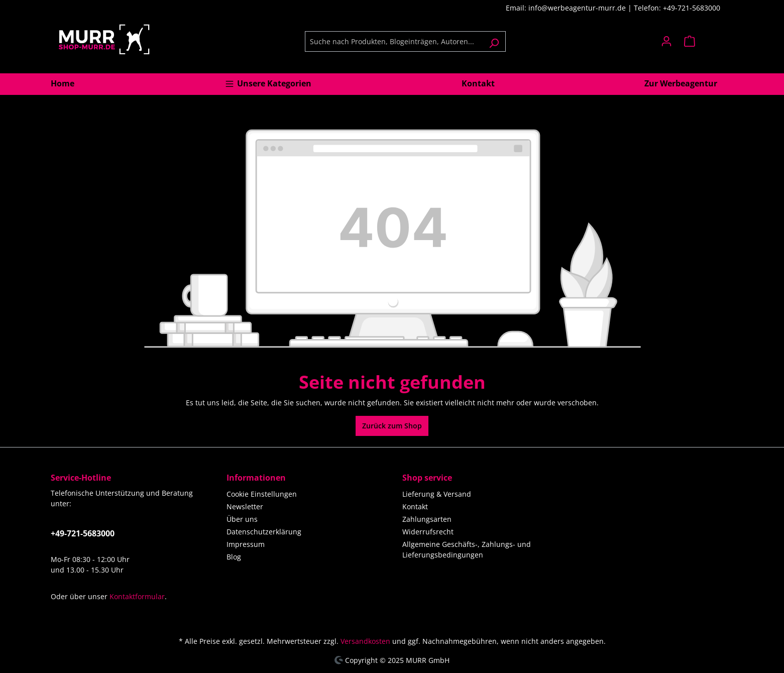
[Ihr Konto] (666, 41)
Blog (234, 557)
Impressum (246, 544)
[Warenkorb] (706, 41)
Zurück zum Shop (392, 426)
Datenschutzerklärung (264, 532)
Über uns (242, 519)
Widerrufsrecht (428, 532)
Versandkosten (365, 641)
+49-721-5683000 (83, 533)
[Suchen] (494, 41)
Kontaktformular (137, 596)
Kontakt (415, 507)
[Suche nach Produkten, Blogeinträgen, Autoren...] (394, 41)
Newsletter (245, 507)
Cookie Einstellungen (262, 494)
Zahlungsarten (427, 519)
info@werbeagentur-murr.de (578, 8)
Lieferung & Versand (437, 494)
